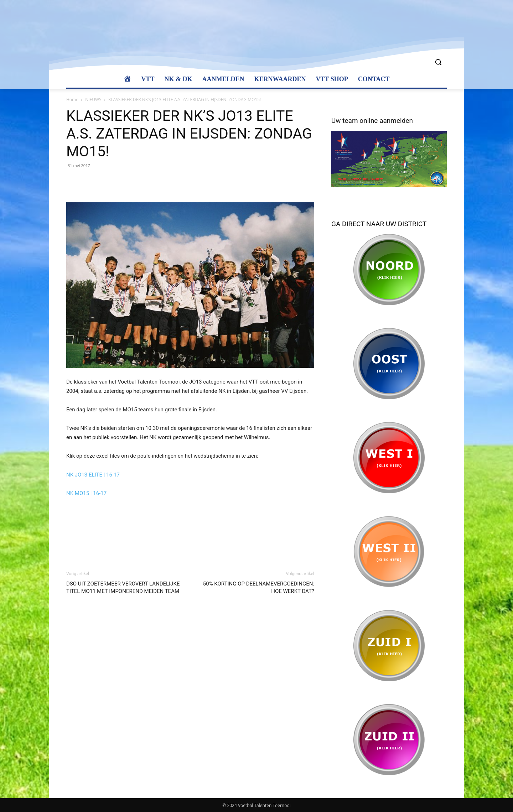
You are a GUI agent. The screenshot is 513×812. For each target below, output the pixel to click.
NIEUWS (93, 100)
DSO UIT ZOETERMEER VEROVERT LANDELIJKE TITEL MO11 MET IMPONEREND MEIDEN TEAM (123, 587)
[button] (438, 62)
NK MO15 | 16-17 (86, 493)
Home (72, 100)
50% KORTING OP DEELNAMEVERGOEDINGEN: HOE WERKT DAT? (259, 587)
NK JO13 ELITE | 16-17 (93, 475)
